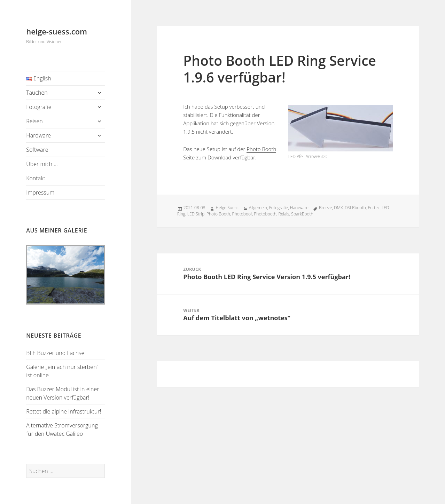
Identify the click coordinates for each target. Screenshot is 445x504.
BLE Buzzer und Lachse (55, 353)
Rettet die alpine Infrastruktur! (64, 411)
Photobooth (265, 214)
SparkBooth (302, 214)
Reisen (34, 121)
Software (37, 150)
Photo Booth (218, 214)
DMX (338, 208)
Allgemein (258, 208)
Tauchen (37, 93)
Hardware (38, 135)
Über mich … (42, 164)
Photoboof (242, 214)
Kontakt (36, 178)
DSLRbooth (355, 208)
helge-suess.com (57, 31)
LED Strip (196, 214)
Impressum (40, 192)
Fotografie (39, 107)
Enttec (374, 208)
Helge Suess (227, 208)
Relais (284, 214)
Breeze (326, 208)
